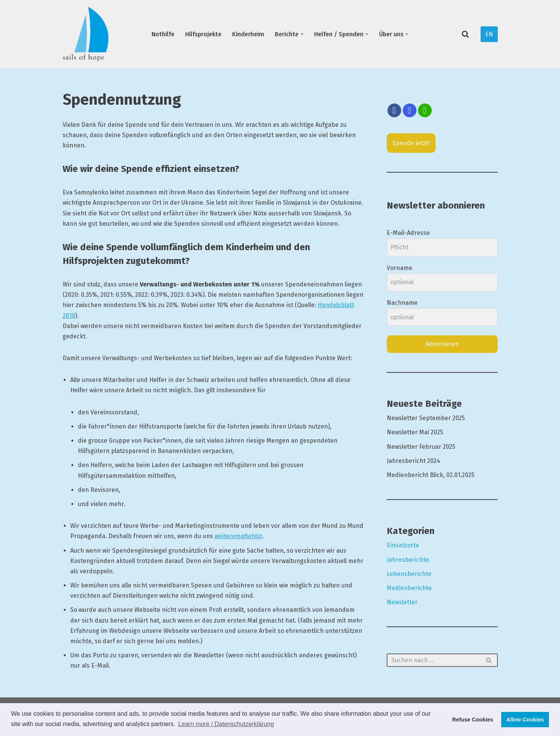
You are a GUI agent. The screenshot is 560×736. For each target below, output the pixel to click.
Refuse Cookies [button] (473, 720)
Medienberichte (409, 588)
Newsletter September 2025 (426, 418)
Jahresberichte (408, 560)
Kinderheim (248, 34)
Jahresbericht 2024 (413, 461)
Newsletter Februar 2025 (421, 447)
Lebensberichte (409, 574)
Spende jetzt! (411, 143)
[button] (302, 34)
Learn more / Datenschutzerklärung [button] (226, 724)
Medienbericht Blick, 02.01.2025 (431, 475)
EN (489, 34)
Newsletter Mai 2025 (415, 432)
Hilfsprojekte (203, 34)
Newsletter (402, 602)
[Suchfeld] (465, 34)
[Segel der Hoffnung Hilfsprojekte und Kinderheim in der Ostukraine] (86, 34)
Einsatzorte (403, 545)
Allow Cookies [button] (525, 720)
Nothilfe (163, 34)
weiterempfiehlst (238, 536)
